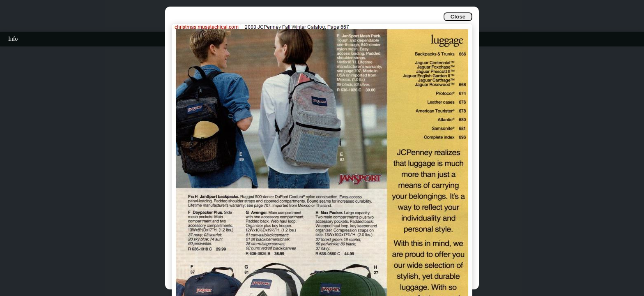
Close (458, 17)
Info (13, 39)
